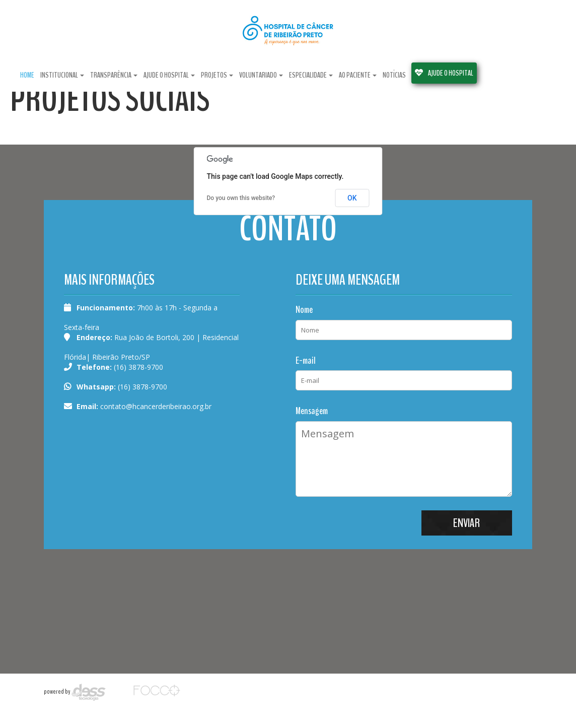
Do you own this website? (241, 198)
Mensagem (312, 411)
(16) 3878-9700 (141, 387)
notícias (394, 74)
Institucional (62, 74)
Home (27, 74)
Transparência (114, 74)
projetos (217, 74)
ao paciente (358, 74)
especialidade (311, 74)
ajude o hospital (169, 74)
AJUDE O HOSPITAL (444, 72)
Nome (304, 310)
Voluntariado (261, 74)
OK (352, 198)
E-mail (306, 360)
